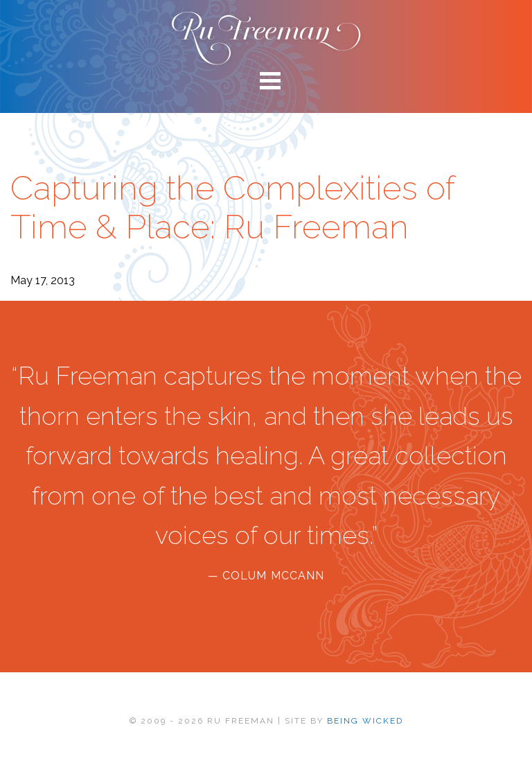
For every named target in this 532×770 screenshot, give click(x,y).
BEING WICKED (365, 721)
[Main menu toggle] (266, 80)
